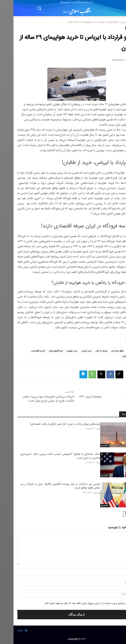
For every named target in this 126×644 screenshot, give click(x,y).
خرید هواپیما (58, 351)
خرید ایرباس (73, 351)
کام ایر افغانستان (24, 351)
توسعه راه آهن (88, 351)
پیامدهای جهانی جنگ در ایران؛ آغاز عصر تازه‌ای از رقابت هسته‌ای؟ (51, 424)
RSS (7, 631)
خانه (120, 22)
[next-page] (112, 514)
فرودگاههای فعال (42, 351)
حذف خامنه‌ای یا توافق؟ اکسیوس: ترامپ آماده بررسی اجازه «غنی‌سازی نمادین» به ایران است (47, 456)
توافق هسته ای (104, 351)
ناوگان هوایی (114, 356)
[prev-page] (118, 514)
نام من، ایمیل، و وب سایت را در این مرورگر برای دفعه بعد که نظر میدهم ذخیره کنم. (75, 603)
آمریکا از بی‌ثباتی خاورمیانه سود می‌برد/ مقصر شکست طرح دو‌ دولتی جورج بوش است (35, 399)
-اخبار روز (111, 22)
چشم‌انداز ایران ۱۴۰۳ (77, 397)
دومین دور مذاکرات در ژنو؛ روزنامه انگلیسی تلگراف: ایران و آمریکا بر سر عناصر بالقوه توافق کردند (47, 486)
